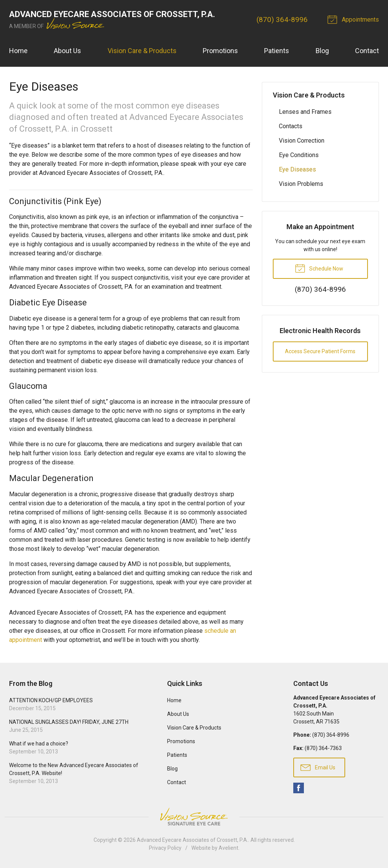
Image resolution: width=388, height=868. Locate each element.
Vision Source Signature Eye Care (194, 817)
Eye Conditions (299, 155)
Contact (367, 51)
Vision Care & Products (142, 51)
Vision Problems (301, 184)
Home (18, 51)
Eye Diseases (297, 169)
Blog (322, 51)
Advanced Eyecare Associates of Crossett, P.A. (192, 840)
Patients (277, 51)
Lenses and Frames (305, 112)
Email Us (318, 767)
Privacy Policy (165, 848)
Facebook (299, 788)
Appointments (354, 19)
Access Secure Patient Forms (320, 351)
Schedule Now (319, 268)
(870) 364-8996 (282, 20)
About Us (67, 51)
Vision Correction (302, 141)
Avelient (228, 848)
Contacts (291, 126)
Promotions (220, 51)
